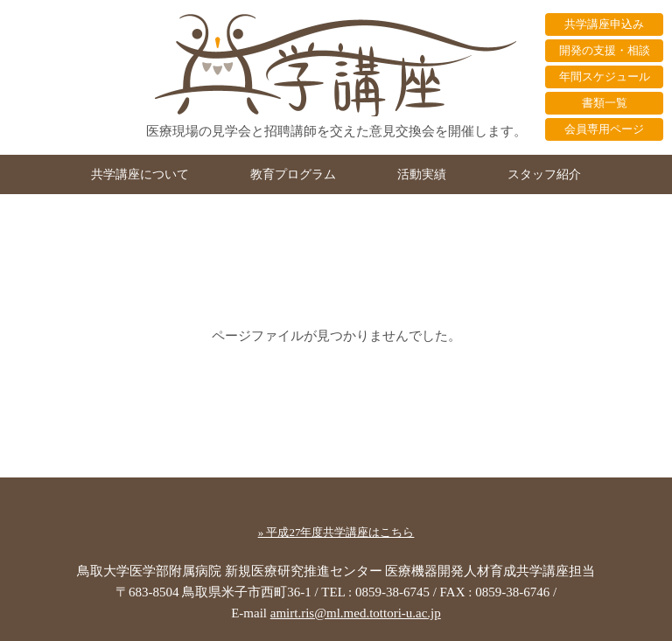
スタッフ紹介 (544, 174)
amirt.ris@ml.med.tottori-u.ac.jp (356, 613)
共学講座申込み (604, 24)
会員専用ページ (604, 129)
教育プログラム (293, 174)
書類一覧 (605, 103)
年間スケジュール (605, 77)
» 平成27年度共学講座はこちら (336, 532)
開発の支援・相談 (605, 50)
